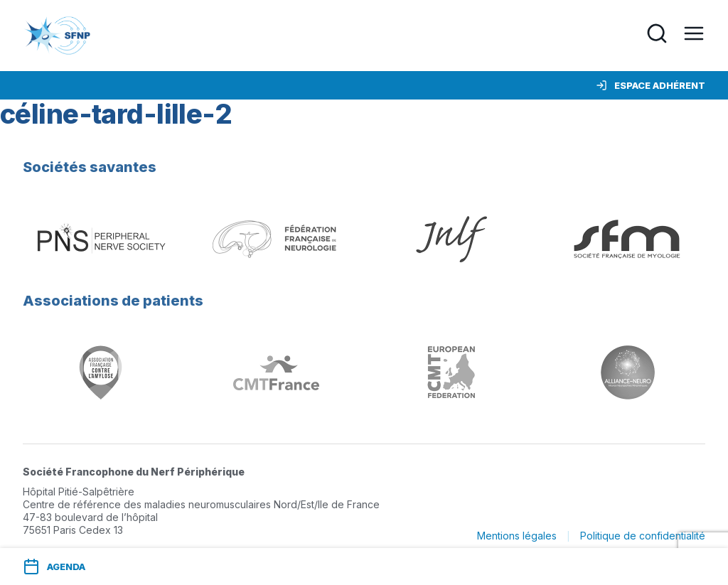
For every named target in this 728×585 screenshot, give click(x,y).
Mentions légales (517, 536)
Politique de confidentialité (643, 536)
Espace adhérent (651, 85)
